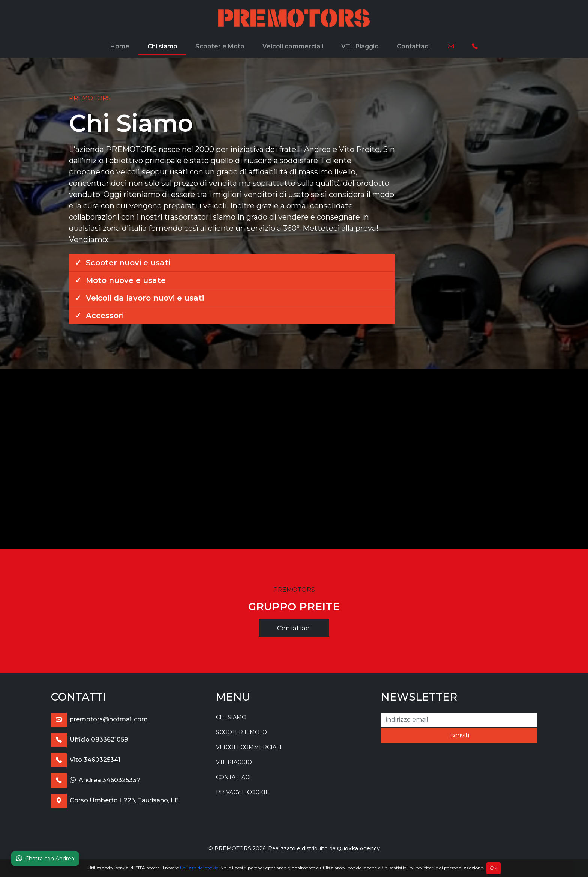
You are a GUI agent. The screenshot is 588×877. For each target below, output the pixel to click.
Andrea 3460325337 (96, 780)
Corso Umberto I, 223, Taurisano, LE (115, 800)
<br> (294, 459)
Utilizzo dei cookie (199, 868)
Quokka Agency (358, 848)
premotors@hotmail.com (99, 719)
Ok (493, 868)
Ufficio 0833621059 (89, 739)
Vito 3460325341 (86, 760)
